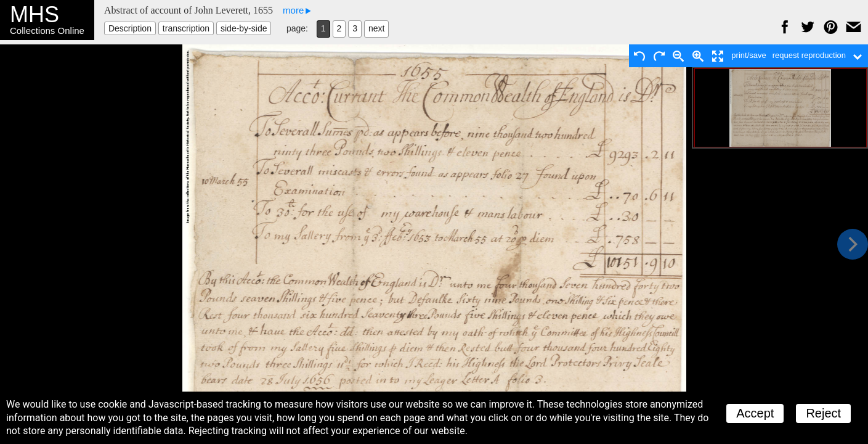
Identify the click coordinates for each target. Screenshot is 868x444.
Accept (755, 413)
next (376, 28)
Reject (823, 413)
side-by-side (244, 28)
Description (130, 28)
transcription (186, 28)
